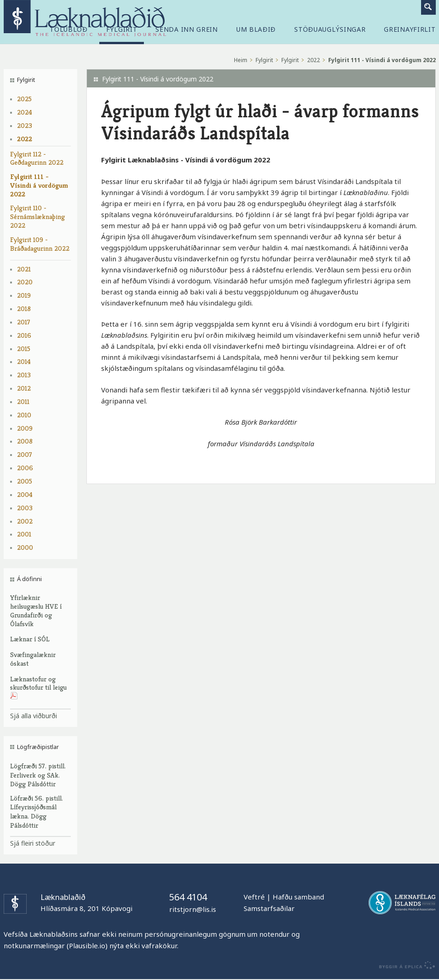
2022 (25, 139)
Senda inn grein (187, 29)
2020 (25, 282)
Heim (241, 60)
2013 (24, 375)
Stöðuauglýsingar (330, 29)
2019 (24, 295)
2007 (25, 454)
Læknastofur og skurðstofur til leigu (38, 688)
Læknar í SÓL (30, 639)
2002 (25, 521)
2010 (24, 415)
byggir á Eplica (405, 965)
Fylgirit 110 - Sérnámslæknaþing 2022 (37, 216)
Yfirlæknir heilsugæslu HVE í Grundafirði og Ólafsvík (36, 610)
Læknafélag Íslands (402, 903)
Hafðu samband (298, 897)
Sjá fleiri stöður (33, 843)
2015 (24, 349)
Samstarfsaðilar (269, 908)
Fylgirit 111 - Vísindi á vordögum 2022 (39, 185)
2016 (24, 335)
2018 (24, 308)
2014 (24, 361)
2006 (25, 468)
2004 (25, 494)
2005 (25, 481)
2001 (24, 534)
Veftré (254, 897)
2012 (24, 388)
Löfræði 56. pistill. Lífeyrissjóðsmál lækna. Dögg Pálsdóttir (37, 812)
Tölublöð (69, 29)
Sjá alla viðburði (34, 716)
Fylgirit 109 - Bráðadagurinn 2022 (40, 244)
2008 (25, 441)
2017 (24, 322)
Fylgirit (264, 60)
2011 (23, 401)
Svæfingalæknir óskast (33, 659)
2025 (24, 99)
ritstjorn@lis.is (193, 909)
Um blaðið (256, 29)
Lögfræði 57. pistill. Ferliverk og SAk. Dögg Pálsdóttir (38, 775)
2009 (25, 428)
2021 (24, 269)
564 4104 (188, 897)
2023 (25, 125)
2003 (25, 508)
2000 (25, 547)
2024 (25, 112)
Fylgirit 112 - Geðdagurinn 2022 (37, 158)
